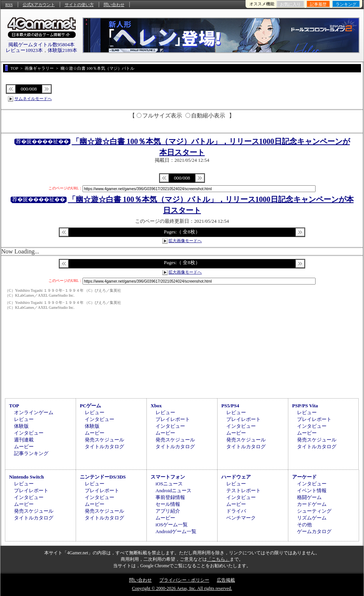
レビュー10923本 (24, 50)
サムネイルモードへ (33, 99)
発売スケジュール (104, 440)
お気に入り (290, 4)
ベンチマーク (241, 518)
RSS (9, 5)
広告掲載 (226, 580)
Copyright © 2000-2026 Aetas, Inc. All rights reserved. (182, 588)
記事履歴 (318, 4)
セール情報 (168, 504)
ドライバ (236, 511)
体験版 (21, 426)
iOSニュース (169, 484)
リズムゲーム (312, 518)
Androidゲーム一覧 (176, 531)
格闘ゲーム (309, 497)
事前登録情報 (170, 497)
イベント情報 (312, 490)
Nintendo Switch (26, 477)
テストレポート (243, 490)
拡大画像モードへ (185, 241)
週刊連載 (24, 440)
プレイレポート (173, 419)
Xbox (156, 406)
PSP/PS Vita (305, 406)
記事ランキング (31, 453)
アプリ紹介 (168, 511)
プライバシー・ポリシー (184, 580)
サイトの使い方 (79, 5)
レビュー (24, 419)
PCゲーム (90, 406)
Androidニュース (173, 490)
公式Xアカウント (39, 5)
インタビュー (29, 433)
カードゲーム (312, 504)
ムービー (24, 447)
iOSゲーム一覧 (172, 525)
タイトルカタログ (104, 447)
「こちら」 (218, 559)
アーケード (304, 477)
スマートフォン (168, 477)
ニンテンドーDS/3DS (103, 477)
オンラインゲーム (34, 412)
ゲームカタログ (314, 531)
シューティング (314, 511)
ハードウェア (236, 477)
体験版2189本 (62, 50)
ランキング (346, 4)
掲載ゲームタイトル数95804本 (42, 45)
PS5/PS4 (230, 406)
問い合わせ (114, 5)
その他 (304, 525)
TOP (14, 406)
